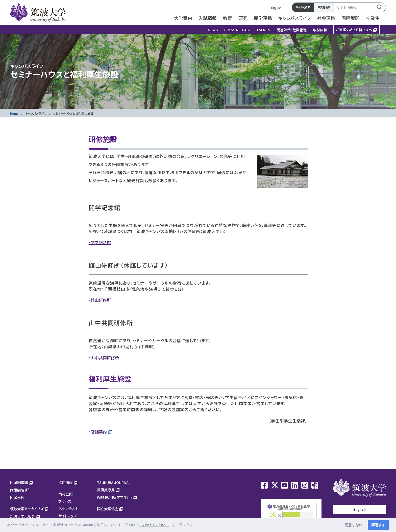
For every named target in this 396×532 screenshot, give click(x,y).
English (276, 7)
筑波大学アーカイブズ (27, 509)
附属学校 (17, 498)
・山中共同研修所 (104, 358)
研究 (243, 18)
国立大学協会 (108, 509)
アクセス (65, 501)
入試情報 (208, 18)
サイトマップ (67, 516)
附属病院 (17, 490)
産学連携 (263, 18)
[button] (202, 525)
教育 (228, 18)
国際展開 (351, 18)
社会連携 (326, 18)
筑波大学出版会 (22, 516)
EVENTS (264, 30)
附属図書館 (19, 482)
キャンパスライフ (294, 18)
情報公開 (65, 494)
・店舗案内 (98, 432)
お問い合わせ (69, 508)
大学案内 (183, 18)
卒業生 (373, 18)
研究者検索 (324, 7)
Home (14, 113)
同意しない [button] (354, 525)
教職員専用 (106, 490)
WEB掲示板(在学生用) (114, 497)
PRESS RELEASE (238, 30)
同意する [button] (378, 525)
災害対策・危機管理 (292, 30)
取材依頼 (320, 30)
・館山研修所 (100, 300)
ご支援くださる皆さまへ (354, 30)
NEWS (213, 30)
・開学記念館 (100, 242)
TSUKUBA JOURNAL (114, 482)
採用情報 (65, 482)
